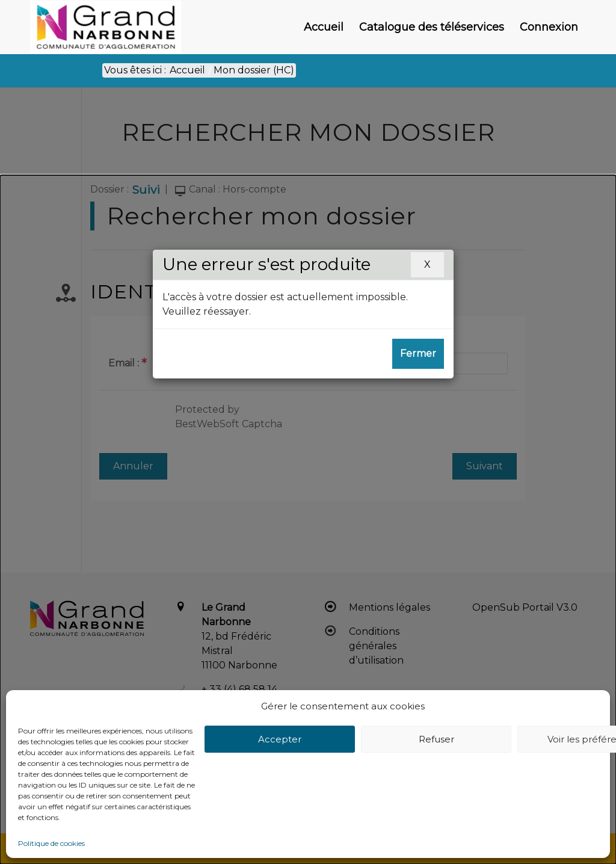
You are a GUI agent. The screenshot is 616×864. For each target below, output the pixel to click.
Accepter (280, 739)
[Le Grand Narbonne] (106, 27)
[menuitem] (324, 27)
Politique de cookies (51, 843)
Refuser (436, 739)
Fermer (418, 353)
